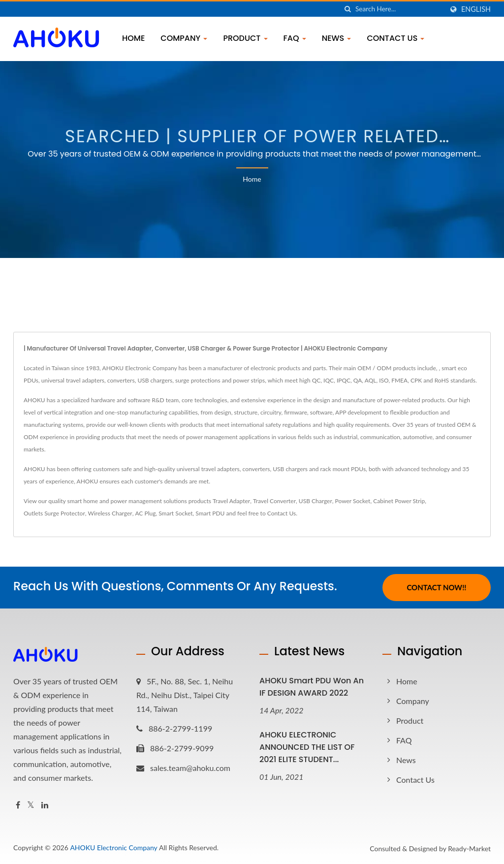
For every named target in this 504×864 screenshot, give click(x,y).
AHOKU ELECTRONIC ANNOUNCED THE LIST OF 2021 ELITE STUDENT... (307, 747)
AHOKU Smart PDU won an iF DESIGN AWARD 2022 (312, 687)
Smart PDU (210, 513)
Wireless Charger (110, 513)
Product (245, 38)
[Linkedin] (45, 805)
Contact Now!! (436, 587)
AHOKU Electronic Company (113, 848)
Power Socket (353, 501)
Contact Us (395, 38)
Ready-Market (469, 848)
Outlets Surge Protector (54, 513)
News (337, 38)
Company (184, 38)
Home (133, 38)
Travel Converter (274, 501)
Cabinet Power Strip (399, 501)
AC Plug (145, 513)
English (476, 9)
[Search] (399, 9)
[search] (348, 9)
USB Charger (315, 501)
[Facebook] (18, 805)
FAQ (295, 38)
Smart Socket (175, 513)
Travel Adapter (231, 501)
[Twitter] (31, 805)
